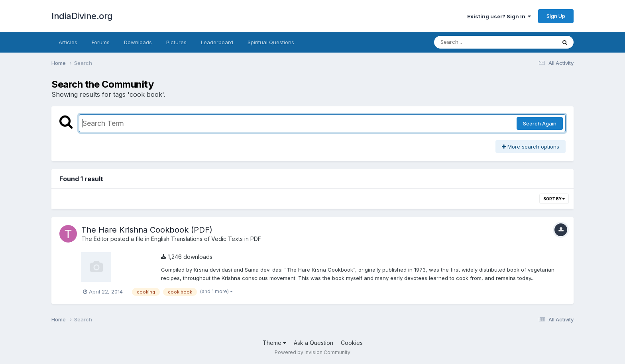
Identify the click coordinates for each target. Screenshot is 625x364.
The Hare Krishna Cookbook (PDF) (147, 230)
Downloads (138, 42)
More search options (531, 147)
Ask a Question (313, 343)
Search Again (540, 123)
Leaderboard (217, 42)
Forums (101, 42)
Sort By (554, 199)
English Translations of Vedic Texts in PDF (206, 239)
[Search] (473, 42)
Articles (68, 42)
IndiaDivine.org (82, 16)
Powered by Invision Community (312, 352)
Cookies (352, 343)
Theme (274, 343)
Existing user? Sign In (499, 16)
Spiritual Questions (271, 42)
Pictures (176, 42)
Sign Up (556, 16)
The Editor (95, 239)
